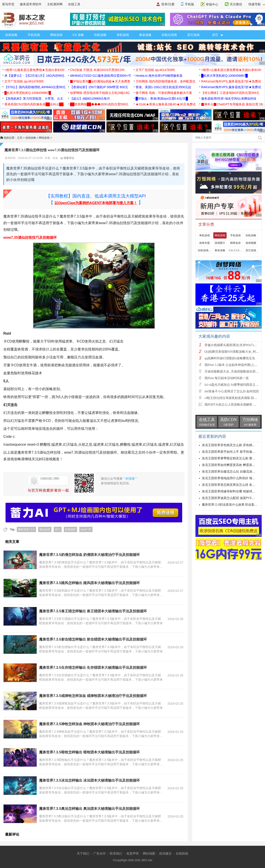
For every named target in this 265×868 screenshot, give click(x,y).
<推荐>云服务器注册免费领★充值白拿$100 (34, 70)
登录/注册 (168, 4)
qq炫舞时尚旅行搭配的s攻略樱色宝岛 (230, 358)
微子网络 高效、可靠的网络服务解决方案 (164, 93)
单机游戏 (123, 35)
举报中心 (212, 4)
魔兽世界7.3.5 (26, 529)
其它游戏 (193, 35)
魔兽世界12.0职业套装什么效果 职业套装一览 (233, 505)
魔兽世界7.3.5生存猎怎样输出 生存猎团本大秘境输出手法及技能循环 (93, 668)
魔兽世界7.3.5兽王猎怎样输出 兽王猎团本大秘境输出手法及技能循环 (93, 611)
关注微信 (236, 4)
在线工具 (74, 4)
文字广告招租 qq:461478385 (155, 70)
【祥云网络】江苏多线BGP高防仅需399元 (230, 93)
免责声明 (132, 853)
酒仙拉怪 (45, 529)
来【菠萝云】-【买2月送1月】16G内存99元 (34, 76)
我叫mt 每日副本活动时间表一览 (227, 378)
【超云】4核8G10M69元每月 (90, 99)
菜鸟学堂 (8, 4)
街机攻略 (100, 35)
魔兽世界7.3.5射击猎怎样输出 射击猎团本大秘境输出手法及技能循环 (93, 639)
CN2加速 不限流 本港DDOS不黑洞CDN (97, 70)
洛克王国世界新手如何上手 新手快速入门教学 (233, 452)
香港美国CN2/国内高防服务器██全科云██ (34, 104)
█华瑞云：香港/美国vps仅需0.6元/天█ (162, 99)
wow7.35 (86, 529)
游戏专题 (204, 243)
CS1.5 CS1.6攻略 (235, 250)
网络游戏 (56, 35)
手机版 (189, 4)
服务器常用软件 (31, 4)
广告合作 (100, 853)
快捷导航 (257, 4)
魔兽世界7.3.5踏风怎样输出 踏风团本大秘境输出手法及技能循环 (89, 583)
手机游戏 (34, 35)
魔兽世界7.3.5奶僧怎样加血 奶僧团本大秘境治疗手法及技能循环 (89, 555)
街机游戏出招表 (204, 250)
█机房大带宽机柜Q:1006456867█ (224, 76)
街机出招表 (169, 35)
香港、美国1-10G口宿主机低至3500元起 (163, 87)
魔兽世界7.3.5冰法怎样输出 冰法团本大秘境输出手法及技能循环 (89, 780)
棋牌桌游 (235, 243)
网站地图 (149, 853)
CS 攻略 (78, 35)
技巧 (58, 529)
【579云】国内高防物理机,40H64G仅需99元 (35, 87)
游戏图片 (220, 243)
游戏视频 (251, 243)
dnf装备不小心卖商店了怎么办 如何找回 (232, 391)
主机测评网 (55, 4)
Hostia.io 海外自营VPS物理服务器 (159, 76)
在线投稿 (182, 853)
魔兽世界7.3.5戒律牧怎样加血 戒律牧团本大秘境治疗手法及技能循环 (93, 696)
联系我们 (116, 853)
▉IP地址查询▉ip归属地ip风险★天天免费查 (100, 81)
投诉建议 (165, 853)
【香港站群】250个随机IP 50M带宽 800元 (99, 87)
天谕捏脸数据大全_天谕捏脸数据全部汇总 (233, 372)
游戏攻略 (11, 35)
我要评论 (67, 158)
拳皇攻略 (145, 35)
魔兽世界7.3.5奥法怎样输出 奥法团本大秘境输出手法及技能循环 (89, 809)
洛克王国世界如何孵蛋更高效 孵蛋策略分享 (232, 465)
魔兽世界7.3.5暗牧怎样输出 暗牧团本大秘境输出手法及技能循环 (89, 752)
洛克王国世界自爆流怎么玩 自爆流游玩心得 (232, 472)
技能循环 (70, 529)
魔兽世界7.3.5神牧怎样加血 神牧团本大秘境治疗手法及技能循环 (89, 724)
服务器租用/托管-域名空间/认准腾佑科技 (229, 99)
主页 (20, 138)
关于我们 (83, 853)
